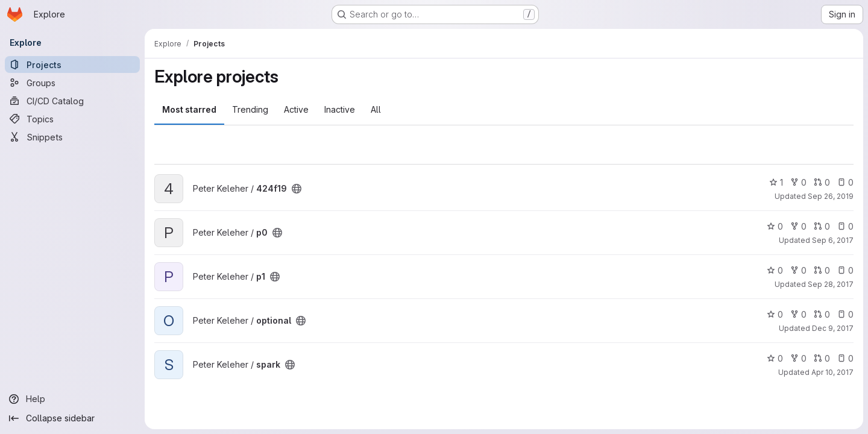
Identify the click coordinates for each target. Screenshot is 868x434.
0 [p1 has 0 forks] (798, 270)
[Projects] (72, 64)
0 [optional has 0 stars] (775, 314)
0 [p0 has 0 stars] (775, 226)
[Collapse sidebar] (72, 418)
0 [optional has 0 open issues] (845, 314)
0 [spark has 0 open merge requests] (822, 358)
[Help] (72, 399)
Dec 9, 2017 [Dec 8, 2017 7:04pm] (833, 328)
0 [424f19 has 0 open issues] (845, 182)
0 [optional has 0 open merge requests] (822, 314)
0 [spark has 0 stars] (775, 358)
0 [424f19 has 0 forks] (798, 182)
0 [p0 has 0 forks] (798, 226)
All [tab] (376, 109)
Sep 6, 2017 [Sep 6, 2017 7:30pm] (833, 240)
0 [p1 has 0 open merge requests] (822, 270)
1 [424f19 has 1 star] (776, 182)
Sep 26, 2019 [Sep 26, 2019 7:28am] (831, 196)
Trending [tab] (250, 109)
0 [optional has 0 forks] (798, 314)
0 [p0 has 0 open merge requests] (822, 226)
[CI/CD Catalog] (72, 101)
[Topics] (72, 119)
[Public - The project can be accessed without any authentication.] (297, 189)
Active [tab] (296, 109)
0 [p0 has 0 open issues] (845, 226)
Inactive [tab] (340, 109)
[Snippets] (72, 137)
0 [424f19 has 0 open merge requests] (822, 182)
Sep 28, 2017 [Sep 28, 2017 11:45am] (831, 284)
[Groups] (72, 83)
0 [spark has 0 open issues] (845, 358)
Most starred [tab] (189, 109)
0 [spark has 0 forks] (798, 358)
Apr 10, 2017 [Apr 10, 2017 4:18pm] (832, 372)
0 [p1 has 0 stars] (775, 270)
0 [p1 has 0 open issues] (845, 270)
